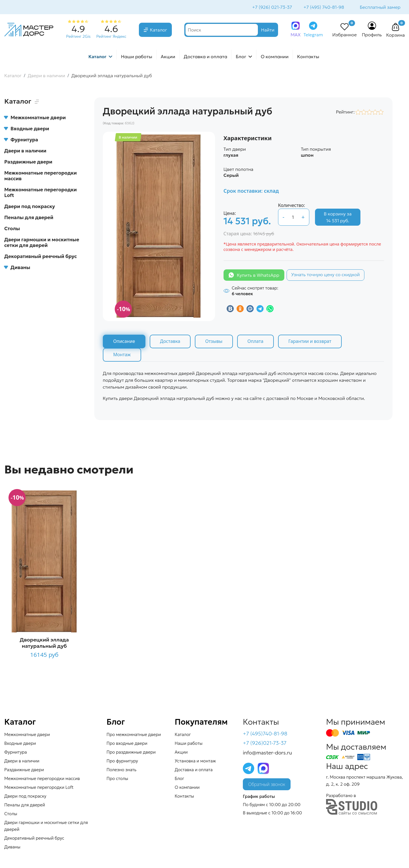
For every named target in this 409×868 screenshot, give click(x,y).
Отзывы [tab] (215, 342)
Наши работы (137, 57)
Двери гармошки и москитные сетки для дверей (42, 243)
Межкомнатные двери (35, 118)
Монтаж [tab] (122, 355)
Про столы (117, 779)
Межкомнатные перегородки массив (40, 176)
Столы (12, 229)
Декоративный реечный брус (41, 257)
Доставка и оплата (205, 57)
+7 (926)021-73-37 (265, 744)
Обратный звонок (267, 785)
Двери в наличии (25, 151)
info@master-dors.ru (267, 753)
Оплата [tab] (256, 342)
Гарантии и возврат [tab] (312, 342)
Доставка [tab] (171, 342)
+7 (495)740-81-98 (265, 734)
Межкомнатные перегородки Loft (40, 193)
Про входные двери (127, 744)
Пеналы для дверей (29, 218)
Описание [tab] (124, 342)
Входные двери (27, 129)
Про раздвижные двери (131, 753)
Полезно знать (121, 770)
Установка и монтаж (195, 761)
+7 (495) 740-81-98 (323, 7)
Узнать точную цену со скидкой (325, 275)
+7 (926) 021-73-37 (272, 7)
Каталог (159, 30)
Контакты (308, 57)
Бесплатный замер (380, 7)
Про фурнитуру (122, 761)
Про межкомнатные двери (134, 735)
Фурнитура (21, 140)
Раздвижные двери (28, 162)
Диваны (17, 268)
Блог (241, 57)
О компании (275, 57)
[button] (395, 28)
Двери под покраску (30, 207)
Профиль (372, 35)
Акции (168, 57)
